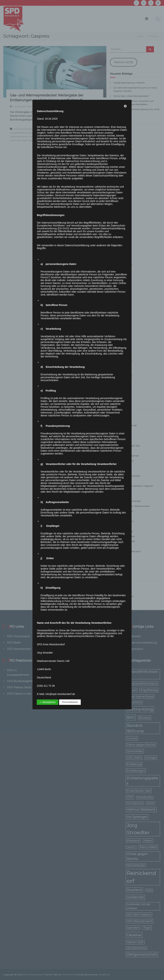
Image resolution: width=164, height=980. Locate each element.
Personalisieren (70, 702)
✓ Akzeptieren (47, 702)
